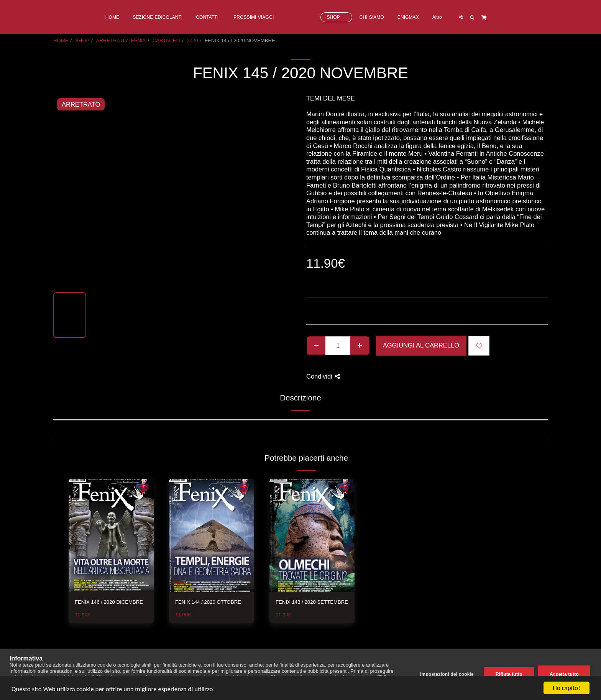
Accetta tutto (564, 674)
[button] (491, 17)
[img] (111, 535)
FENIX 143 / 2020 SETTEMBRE (312, 602)
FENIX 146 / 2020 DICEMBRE (109, 602)
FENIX (139, 40)
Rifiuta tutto (509, 674)
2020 (192, 40)
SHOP (82, 40)
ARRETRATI (110, 40)
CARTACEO (166, 40)
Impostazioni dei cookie (447, 674)
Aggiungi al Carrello (421, 345)
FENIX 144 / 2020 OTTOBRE (208, 602)
